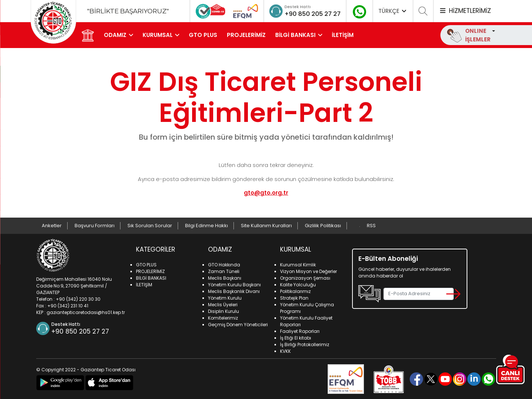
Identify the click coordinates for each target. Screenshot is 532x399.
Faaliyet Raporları (300, 331)
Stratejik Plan (294, 298)
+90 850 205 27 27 (310, 13)
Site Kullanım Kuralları (266, 226)
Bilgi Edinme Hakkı (207, 226)
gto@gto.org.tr (266, 193)
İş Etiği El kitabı (296, 337)
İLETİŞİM (343, 35)
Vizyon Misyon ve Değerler (308, 271)
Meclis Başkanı (225, 278)
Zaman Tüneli (224, 271)
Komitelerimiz (223, 318)
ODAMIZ (116, 35)
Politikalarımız (295, 291)
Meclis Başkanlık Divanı (234, 291)
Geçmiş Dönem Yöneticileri (238, 324)
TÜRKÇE (393, 11)
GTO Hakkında (224, 264)
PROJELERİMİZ (247, 35)
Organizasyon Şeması (305, 278)
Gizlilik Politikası (323, 226)
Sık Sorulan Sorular (150, 226)
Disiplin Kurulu (224, 311)
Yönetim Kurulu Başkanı (234, 284)
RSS (371, 226)
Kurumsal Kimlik (298, 264)
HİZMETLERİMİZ (465, 11)
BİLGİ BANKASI (296, 35)
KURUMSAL (158, 35)
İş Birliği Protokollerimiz (305, 344)
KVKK (285, 351)
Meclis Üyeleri (223, 304)
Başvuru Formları (95, 226)
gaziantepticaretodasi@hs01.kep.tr (86, 312)
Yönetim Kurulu (225, 298)
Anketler (52, 226)
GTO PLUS (204, 35)
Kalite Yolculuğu (298, 284)
